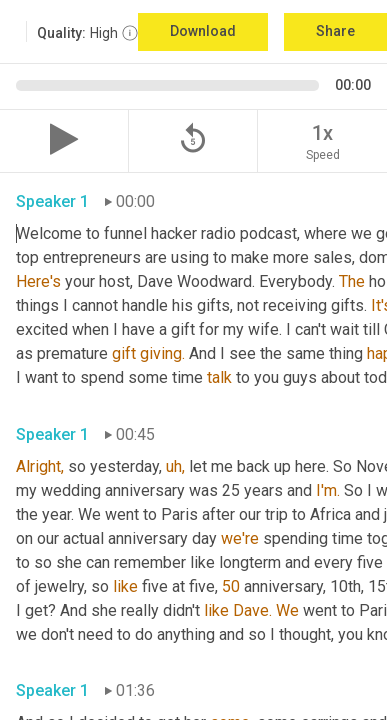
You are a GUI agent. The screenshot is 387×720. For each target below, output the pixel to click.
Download (203, 31)
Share (335, 31)
